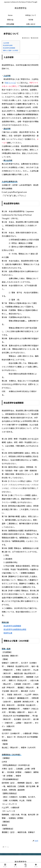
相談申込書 (8, 633)
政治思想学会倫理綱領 (9, 48)
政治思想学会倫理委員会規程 (15, 629)
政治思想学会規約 (8, 45)
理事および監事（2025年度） (11, 50)
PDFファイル (10, 83)
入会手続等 (6, 43)
